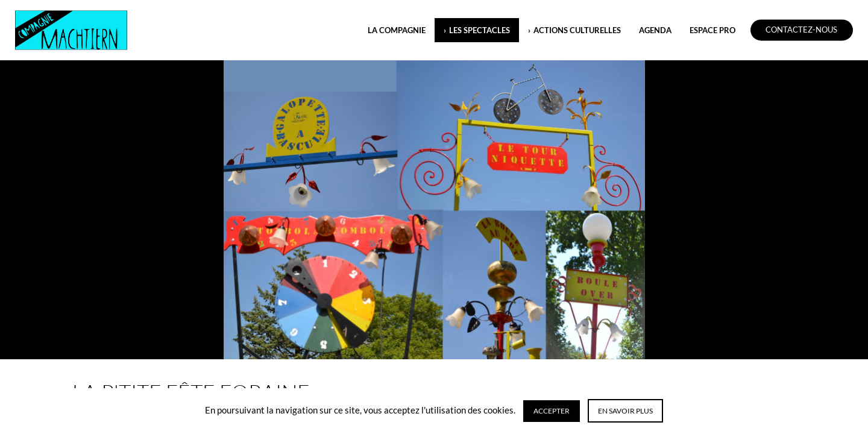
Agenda (655, 30)
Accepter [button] (552, 411)
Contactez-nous (801, 30)
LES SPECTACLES (480, 30)
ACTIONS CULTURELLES (577, 30)
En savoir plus (625, 411)
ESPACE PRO (712, 30)
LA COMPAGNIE (397, 30)
